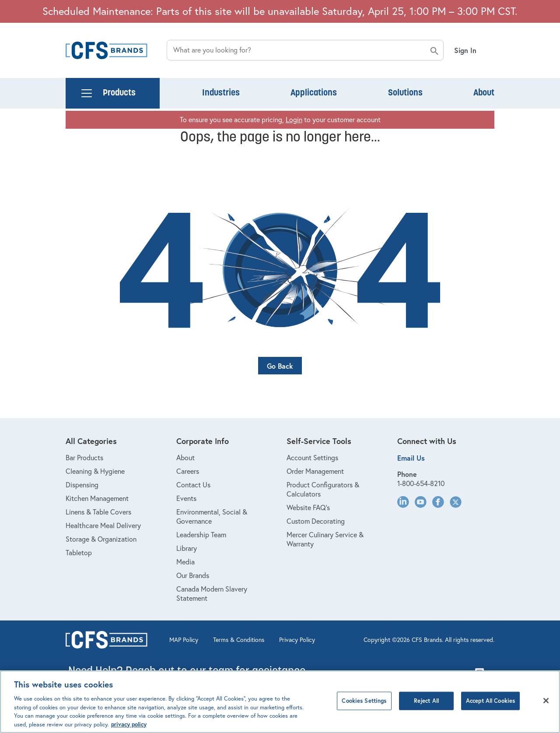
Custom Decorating (316, 521)
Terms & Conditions (239, 640)
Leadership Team (201, 535)
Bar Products (84, 458)
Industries (221, 93)
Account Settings (312, 458)
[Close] (546, 706)
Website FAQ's (308, 507)
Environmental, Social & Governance (212, 516)
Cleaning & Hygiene (95, 471)
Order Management (315, 471)
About (484, 93)
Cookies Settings (364, 707)
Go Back (280, 366)
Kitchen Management (97, 498)
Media (185, 562)
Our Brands (193, 575)
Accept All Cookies (490, 707)
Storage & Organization (101, 539)
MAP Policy (184, 640)
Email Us (411, 458)
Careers (188, 471)
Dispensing (82, 485)
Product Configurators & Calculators (323, 489)
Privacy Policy (297, 640)
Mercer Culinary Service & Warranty (325, 539)
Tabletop (79, 553)
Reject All (426, 707)
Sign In (465, 50)
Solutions (405, 93)
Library (187, 548)
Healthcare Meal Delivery (103, 525)
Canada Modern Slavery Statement (212, 594)
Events (186, 498)
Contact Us (193, 485)
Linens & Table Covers (98, 512)
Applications (314, 93)
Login (294, 120)
